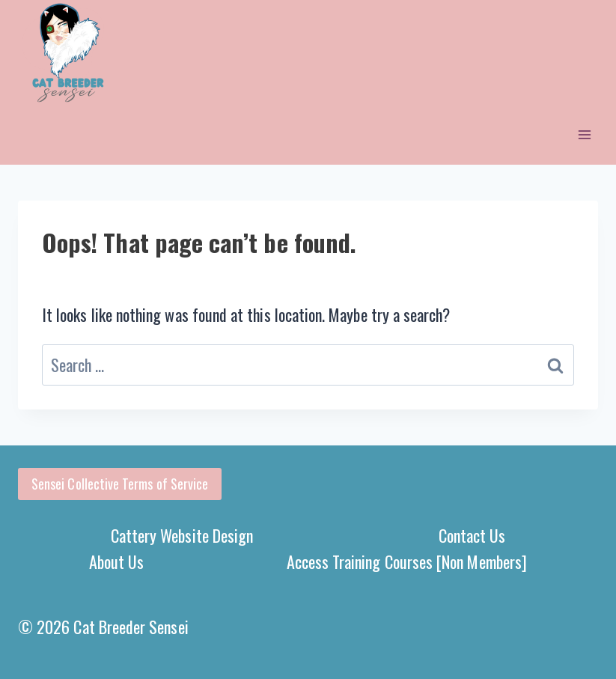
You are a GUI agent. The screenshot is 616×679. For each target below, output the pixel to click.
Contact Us (472, 535)
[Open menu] (584, 135)
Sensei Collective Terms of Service (120, 484)
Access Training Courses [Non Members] (407, 561)
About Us (117, 561)
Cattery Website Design (182, 535)
